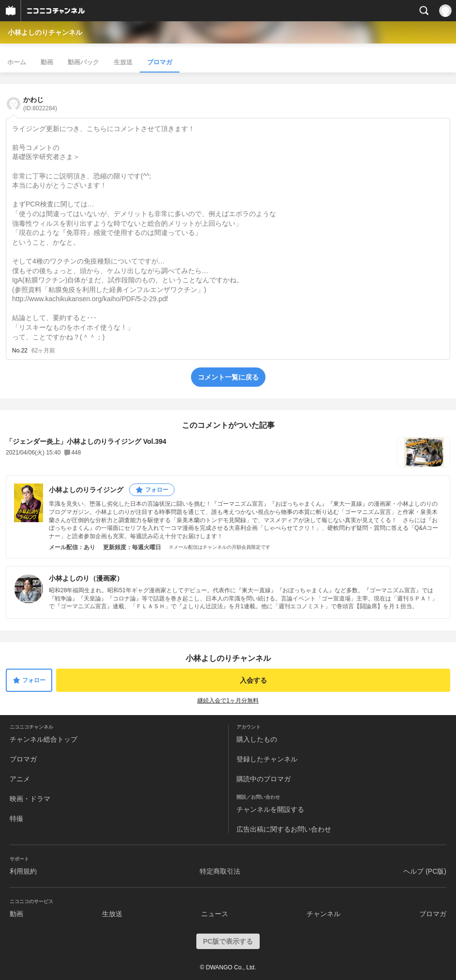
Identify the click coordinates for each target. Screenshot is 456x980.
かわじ (40, 104)
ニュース (215, 914)
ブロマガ (160, 62)
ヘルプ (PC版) (425, 871)
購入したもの (257, 739)
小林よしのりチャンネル (45, 32)
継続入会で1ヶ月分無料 (228, 701)
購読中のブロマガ (264, 779)
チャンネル (324, 914)
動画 (47, 62)
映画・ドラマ (30, 799)
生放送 (123, 62)
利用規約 (23, 871)
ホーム (17, 62)
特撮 (16, 819)
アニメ (20, 779)
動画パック (83, 62)
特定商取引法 (220, 871)
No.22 (20, 351)
